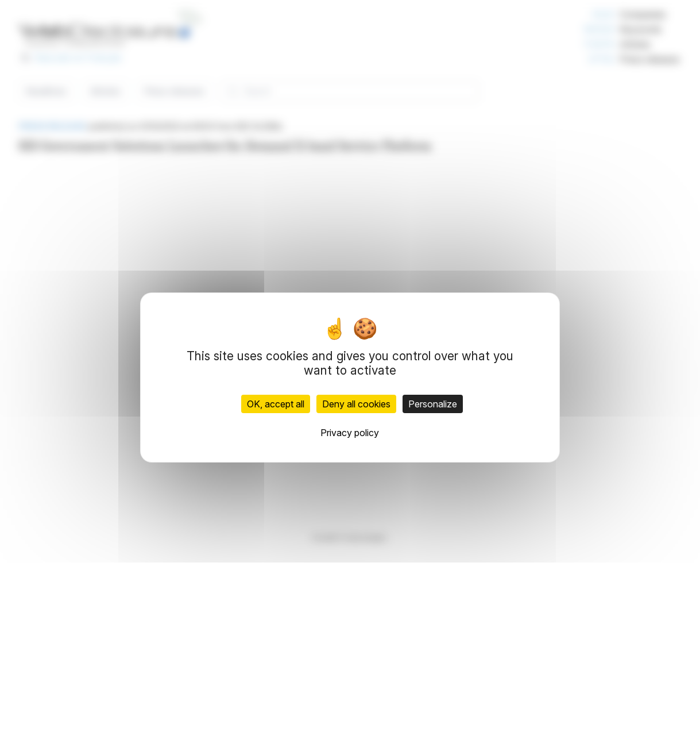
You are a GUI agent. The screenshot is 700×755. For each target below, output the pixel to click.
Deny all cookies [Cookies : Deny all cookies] (356, 404)
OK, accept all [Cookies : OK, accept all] (276, 404)
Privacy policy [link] (350, 433)
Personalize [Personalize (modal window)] (433, 404)
